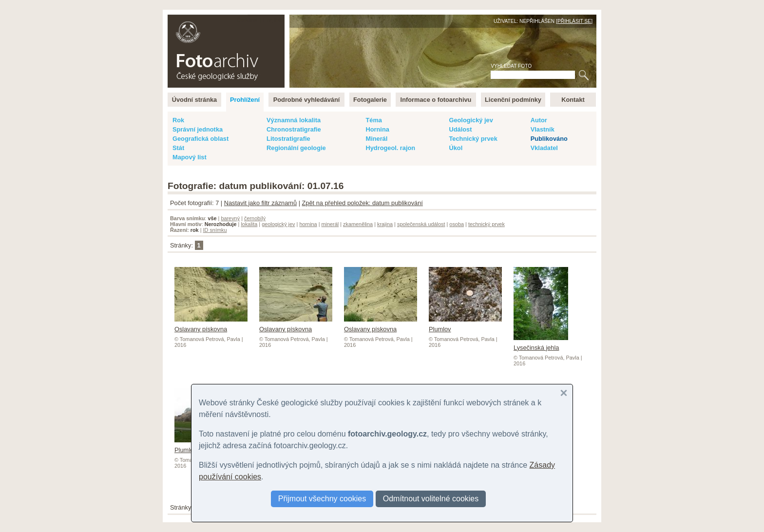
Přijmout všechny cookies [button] (322, 499)
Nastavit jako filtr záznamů (260, 203)
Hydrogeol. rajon (390, 148)
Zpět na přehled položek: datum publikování (363, 203)
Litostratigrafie (288, 139)
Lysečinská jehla (541, 344)
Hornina (377, 129)
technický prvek (487, 224)
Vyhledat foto (511, 66)
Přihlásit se (574, 21)
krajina (385, 224)
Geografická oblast (201, 139)
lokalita (249, 224)
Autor (539, 120)
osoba (457, 224)
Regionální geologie (296, 148)
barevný (230, 218)
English (273, 20)
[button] (564, 393)
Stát (178, 148)
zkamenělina (358, 224)
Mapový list (190, 157)
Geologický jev (471, 120)
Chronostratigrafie (294, 129)
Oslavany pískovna (211, 325)
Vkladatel (544, 148)
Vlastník (543, 129)
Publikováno (549, 139)
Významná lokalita (294, 120)
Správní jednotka (198, 129)
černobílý (255, 218)
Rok (178, 120)
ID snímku (215, 230)
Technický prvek (473, 139)
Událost (460, 129)
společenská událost (421, 224)
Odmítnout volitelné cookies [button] (431, 499)
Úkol (456, 148)
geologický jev (278, 224)
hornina (308, 224)
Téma (373, 120)
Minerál (376, 139)
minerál (330, 224)
